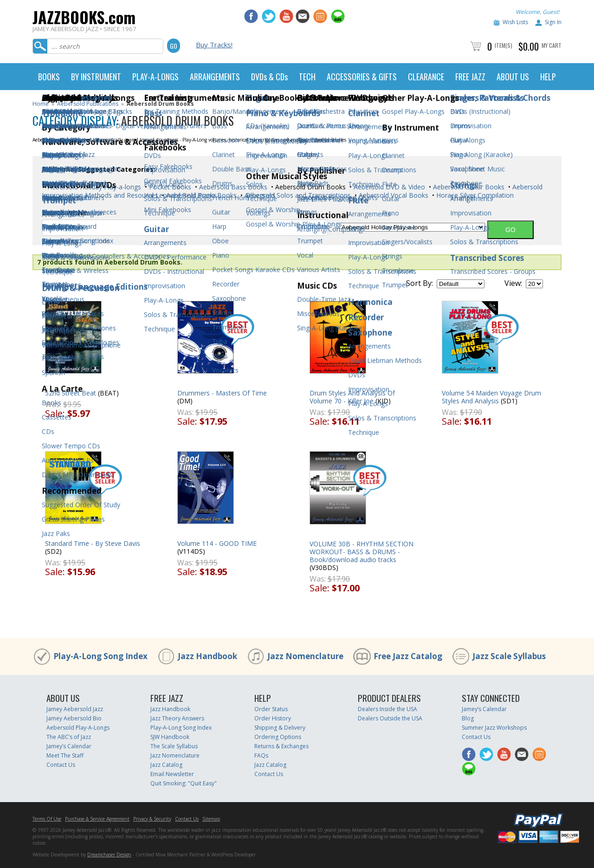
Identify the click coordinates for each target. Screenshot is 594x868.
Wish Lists (515, 22)
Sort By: (420, 283)
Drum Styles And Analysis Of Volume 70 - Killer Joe (352, 397)
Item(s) (504, 45)
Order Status (271, 709)
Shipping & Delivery (280, 728)
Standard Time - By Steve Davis (93, 543)
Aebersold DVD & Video (388, 187)
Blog (468, 718)
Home (41, 104)
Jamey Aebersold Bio (74, 718)
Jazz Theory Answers (177, 718)
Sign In (553, 22)
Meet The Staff (65, 755)
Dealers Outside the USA (390, 718)
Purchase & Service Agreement (97, 819)
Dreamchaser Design (109, 855)
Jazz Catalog (166, 765)
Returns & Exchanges (281, 746)
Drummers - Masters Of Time (222, 393)
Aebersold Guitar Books (468, 187)
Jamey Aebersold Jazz (75, 709)
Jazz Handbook (207, 656)
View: (513, 283)
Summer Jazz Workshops (494, 728)
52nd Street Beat (71, 393)
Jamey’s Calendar (69, 746)
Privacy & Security (152, 819)
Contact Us (61, 765)
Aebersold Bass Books (232, 187)
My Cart (552, 45)
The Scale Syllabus (174, 746)
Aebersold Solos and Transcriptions (297, 195)
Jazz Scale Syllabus (509, 656)
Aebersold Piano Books (200, 195)
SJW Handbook (170, 737)
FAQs (261, 755)
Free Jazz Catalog (408, 656)
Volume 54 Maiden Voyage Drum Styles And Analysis (491, 397)
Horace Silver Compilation (474, 195)
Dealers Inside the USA (387, 709)
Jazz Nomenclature (305, 656)
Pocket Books (169, 187)
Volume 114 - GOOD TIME (217, 543)
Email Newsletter (172, 774)
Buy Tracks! (214, 45)
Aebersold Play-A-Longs (78, 728)
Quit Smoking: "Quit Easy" (184, 783)
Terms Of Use (47, 819)
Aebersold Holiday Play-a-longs (94, 187)
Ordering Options (278, 737)
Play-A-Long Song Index (100, 656)
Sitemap (211, 819)
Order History (273, 718)
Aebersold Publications (88, 104)
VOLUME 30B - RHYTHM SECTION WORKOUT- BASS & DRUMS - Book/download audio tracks (362, 552)
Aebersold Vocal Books (393, 195)
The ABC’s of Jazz (69, 737)
